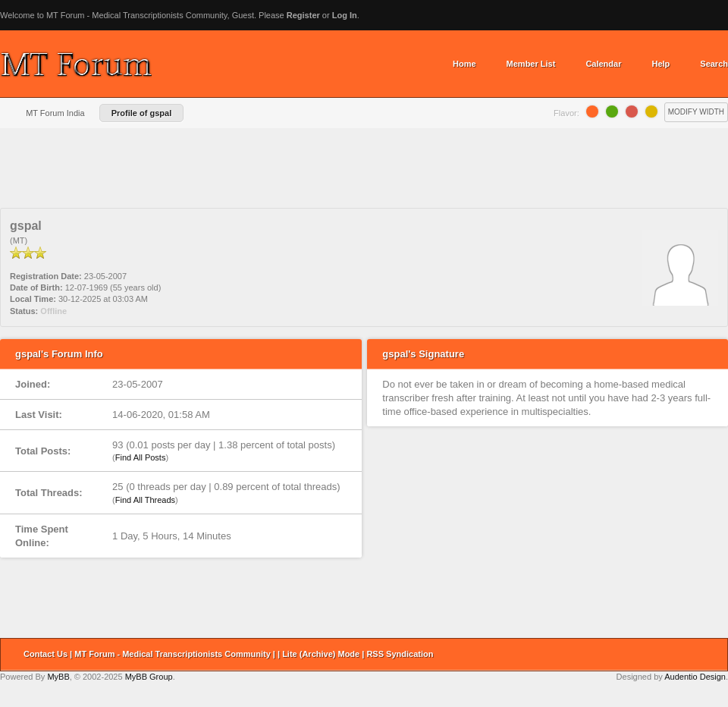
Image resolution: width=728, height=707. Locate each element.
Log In (345, 15)
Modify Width (696, 112)
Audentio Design (695, 677)
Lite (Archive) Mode (321, 654)
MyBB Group (149, 677)
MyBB (58, 677)
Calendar (603, 64)
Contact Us (45, 654)
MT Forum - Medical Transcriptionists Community (173, 654)
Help (661, 64)
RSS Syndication (400, 654)
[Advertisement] (364, 174)
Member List (531, 64)
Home (464, 64)
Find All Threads (145, 500)
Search (714, 64)
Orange (592, 112)
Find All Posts (141, 457)
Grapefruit (632, 112)
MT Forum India (55, 113)
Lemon (651, 112)
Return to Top (711, 655)
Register (303, 15)
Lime (612, 112)
